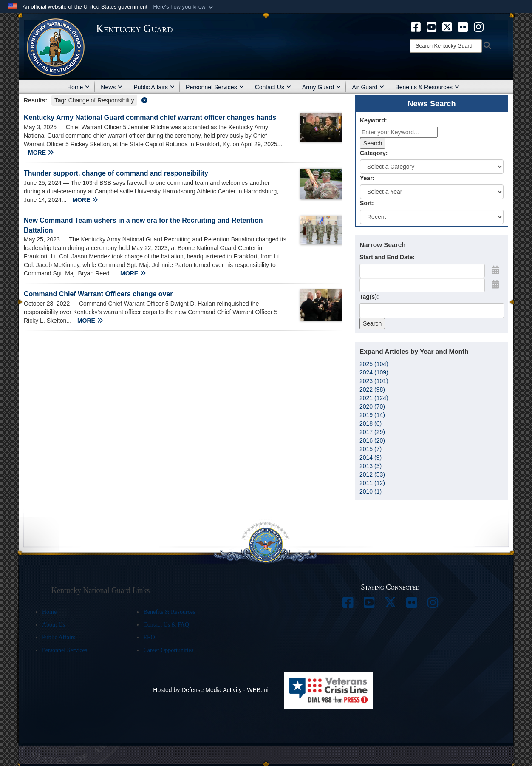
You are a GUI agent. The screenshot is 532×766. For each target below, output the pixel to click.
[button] (184, 7)
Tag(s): (369, 297)
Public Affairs (154, 87)
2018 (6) (371, 423)
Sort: (367, 203)
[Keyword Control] (399, 132)
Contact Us (273, 87)
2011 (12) (372, 483)
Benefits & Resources (427, 87)
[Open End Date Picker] (495, 284)
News (112, 87)
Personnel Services (215, 87)
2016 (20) (372, 440)
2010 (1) (371, 491)
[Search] (446, 46)
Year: (367, 178)
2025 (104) (374, 364)
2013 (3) (371, 466)
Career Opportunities (168, 650)
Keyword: (374, 120)
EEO (149, 637)
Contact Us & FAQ (166, 625)
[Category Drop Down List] (432, 167)
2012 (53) (372, 474)
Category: (374, 153)
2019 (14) (372, 415)
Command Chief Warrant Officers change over (98, 294)
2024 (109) (374, 372)
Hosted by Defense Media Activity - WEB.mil (211, 690)
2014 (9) (371, 457)
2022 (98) (372, 389)
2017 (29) (372, 432)
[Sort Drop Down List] (432, 217)
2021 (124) (374, 398)
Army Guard (321, 87)
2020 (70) (372, 406)
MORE (41, 153)
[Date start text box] (422, 271)
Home (78, 87)
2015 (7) (371, 449)
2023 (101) (374, 381)
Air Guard (368, 87)
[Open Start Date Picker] (495, 270)
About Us (54, 625)
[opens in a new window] (416, 26)
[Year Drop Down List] (432, 192)
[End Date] (422, 285)
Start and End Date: (387, 257)
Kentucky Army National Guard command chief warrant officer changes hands (150, 118)
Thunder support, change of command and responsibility (116, 173)
